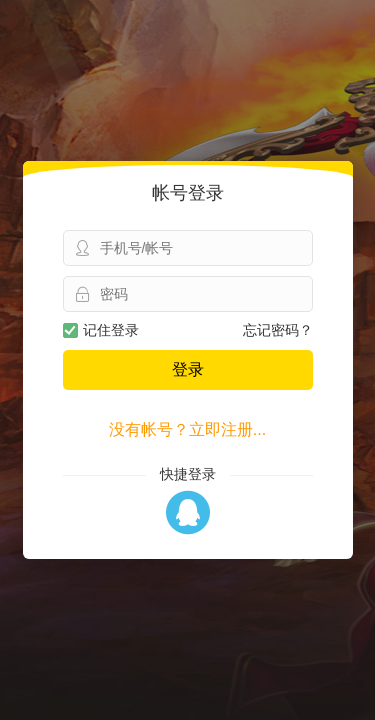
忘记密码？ (278, 330)
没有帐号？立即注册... (187, 429)
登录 (188, 369)
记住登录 (101, 330)
